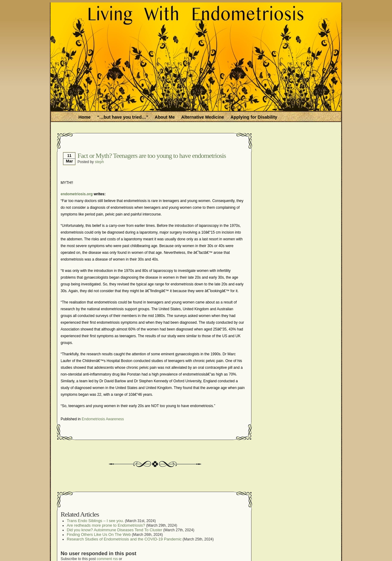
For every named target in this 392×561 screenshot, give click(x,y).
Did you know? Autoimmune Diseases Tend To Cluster (115, 530)
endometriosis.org (77, 194)
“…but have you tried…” (123, 117)
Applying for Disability (254, 117)
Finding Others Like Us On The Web (99, 534)
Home (85, 117)
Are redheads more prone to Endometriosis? (106, 525)
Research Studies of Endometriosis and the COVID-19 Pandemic (124, 539)
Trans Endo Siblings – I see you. (95, 521)
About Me (165, 117)
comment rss (107, 559)
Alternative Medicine (203, 117)
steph (99, 162)
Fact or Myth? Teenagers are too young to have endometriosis (152, 156)
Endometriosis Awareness (103, 419)
